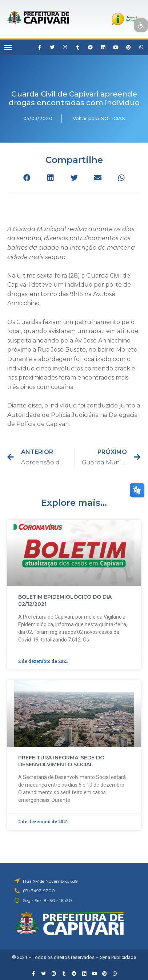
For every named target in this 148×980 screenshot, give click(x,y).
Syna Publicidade (118, 957)
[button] (8, 47)
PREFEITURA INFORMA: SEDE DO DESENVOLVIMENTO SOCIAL (61, 761)
